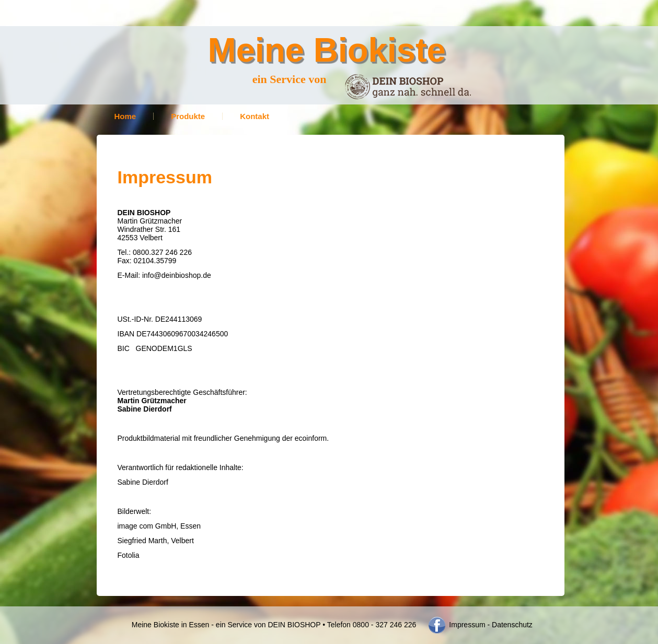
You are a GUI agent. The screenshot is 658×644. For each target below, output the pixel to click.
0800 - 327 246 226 (384, 625)
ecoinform (311, 438)
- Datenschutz (510, 625)
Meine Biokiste (327, 50)
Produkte (188, 116)
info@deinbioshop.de (177, 275)
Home (125, 116)
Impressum (466, 625)
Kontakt (255, 116)
